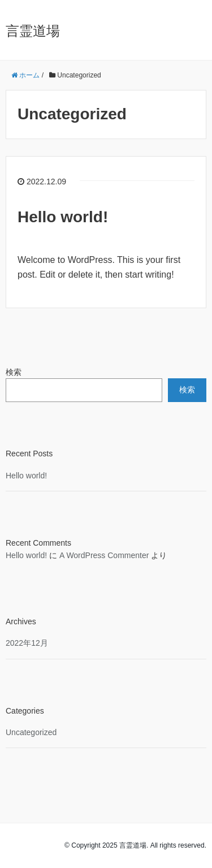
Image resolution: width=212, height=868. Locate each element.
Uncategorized (31, 732)
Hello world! (63, 217)
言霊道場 (33, 31)
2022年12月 (27, 643)
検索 (14, 372)
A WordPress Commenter (104, 555)
